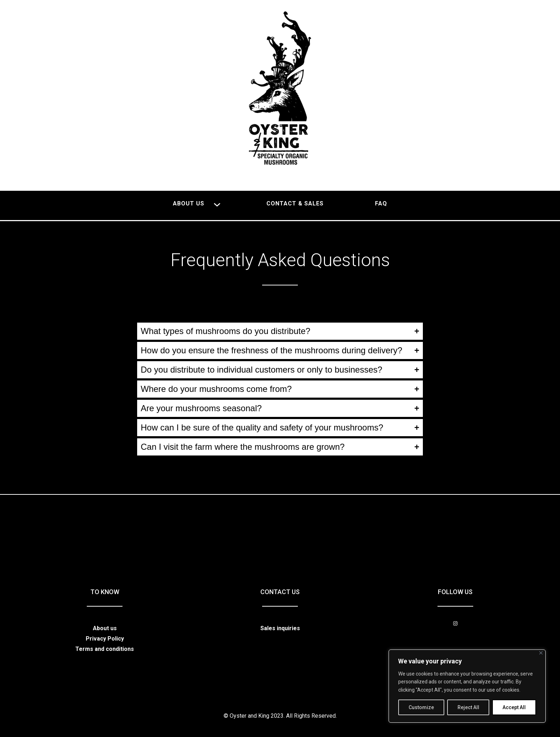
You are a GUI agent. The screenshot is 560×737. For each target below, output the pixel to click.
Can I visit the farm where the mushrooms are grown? (243, 447)
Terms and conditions (105, 649)
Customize (421, 707)
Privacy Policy (105, 639)
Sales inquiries (280, 628)
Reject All (468, 707)
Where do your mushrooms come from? (216, 389)
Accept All (514, 707)
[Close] (541, 653)
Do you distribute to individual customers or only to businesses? (261, 370)
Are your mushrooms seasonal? (201, 408)
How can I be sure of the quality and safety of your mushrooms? (262, 427)
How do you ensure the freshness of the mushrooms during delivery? (271, 350)
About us (105, 628)
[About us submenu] (217, 204)
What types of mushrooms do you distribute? (226, 331)
